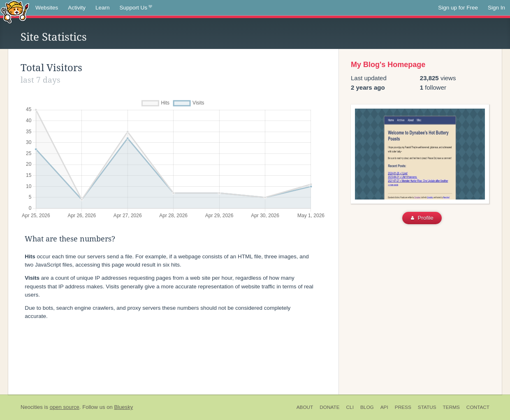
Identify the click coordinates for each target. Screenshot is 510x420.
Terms (451, 407)
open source (65, 407)
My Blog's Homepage (388, 65)
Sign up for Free (458, 8)
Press (403, 407)
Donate (329, 407)
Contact (478, 407)
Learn (103, 8)
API (384, 407)
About (305, 407)
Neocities (32, 407)
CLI (350, 407)
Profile (422, 218)
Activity (77, 8)
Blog (367, 407)
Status (427, 407)
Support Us (136, 8)
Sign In (496, 8)
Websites (47, 8)
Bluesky (123, 407)
